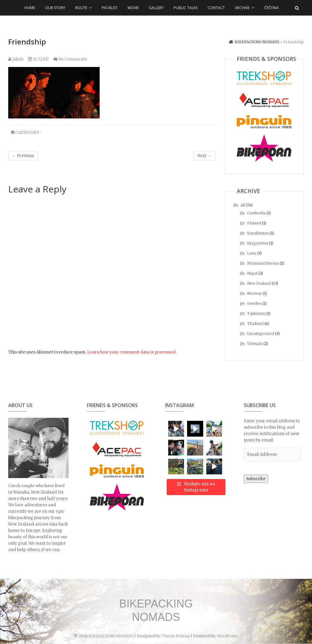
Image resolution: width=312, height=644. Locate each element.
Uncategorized (261, 334)
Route (81, 8)
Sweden (254, 303)
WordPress (227, 636)
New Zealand (259, 283)
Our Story (55, 8)
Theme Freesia (176, 636)
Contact (216, 8)
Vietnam (255, 344)
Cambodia (256, 213)
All (243, 205)
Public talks (186, 8)
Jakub (16, 59)
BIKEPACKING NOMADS (156, 610)
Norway (254, 293)
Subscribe (256, 479)
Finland (254, 223)
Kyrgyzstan (258, 243)
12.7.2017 (38, 59)
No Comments (73, 59)
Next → (204, 156)
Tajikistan (256, 313)
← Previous (23, 156)
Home (30, 8)
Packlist (110, 8)
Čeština (271, 8)
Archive (242, 8)
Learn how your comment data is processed (131, 352)
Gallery (156, 8)
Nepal (252, 273)
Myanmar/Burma (263, 263)
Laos (252, 253)
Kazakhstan (258, 233)
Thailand (255, 324)
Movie (133, 8)
